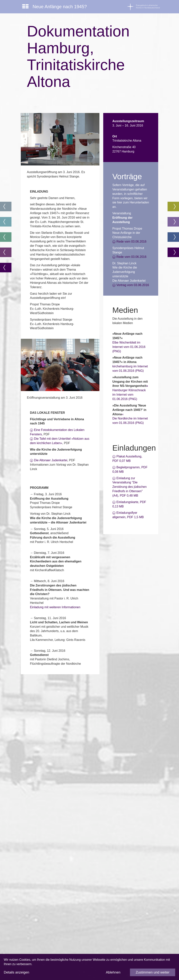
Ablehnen (113, 972)
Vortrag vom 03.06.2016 (133, 285)
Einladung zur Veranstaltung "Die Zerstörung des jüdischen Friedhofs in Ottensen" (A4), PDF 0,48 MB (130, 487)
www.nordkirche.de (47, 947)
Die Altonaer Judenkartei (51, 460)
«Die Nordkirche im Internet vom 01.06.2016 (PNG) (130, 419)
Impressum (42, 915)
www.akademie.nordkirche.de (54, 779)
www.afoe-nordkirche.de (50, 796)
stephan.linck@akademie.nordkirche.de (61, 829)
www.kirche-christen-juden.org (54, 898)
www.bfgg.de (43, 874)
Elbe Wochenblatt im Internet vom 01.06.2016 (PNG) (129, 347)
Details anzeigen (17, 972)
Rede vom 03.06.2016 (131, 242)
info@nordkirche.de (47, 941)
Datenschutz (42, 921)
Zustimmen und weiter (153, 972)
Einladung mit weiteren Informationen (55, 607)
